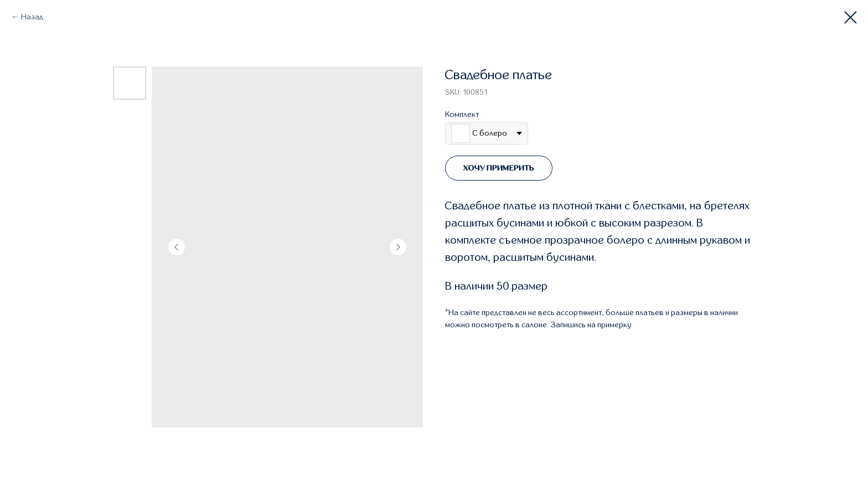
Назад (32, 17)
